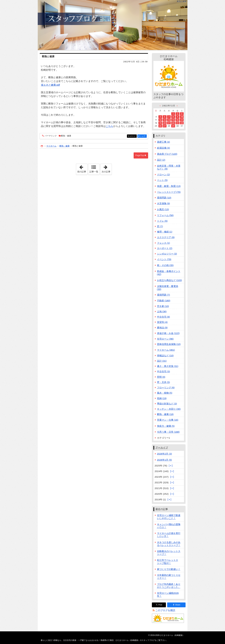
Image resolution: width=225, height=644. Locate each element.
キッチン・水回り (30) (169, 409)
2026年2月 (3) (165, 454)
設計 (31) (162, 361)
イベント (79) (164, 259)
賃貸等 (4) (162, 322)
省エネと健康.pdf (50, 85)
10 (182, 117)
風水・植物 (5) (165, 393)
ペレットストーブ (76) (169, 192)
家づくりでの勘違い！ (169, 569)
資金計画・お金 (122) (168, 333)
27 (165, 126)
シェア (143, 136)
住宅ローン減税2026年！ (168, 594)
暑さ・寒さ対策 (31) (168, 366)
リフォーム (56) (165, 215)
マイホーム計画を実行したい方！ (169, 535)
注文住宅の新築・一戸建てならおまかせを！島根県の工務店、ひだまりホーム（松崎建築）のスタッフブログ (113, 25)
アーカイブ (162, 448)
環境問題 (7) (163, 295)
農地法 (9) (162, 328)
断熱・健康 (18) (165, 414)
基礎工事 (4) (163, 142)
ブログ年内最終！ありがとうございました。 (169, 586)
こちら (109, 126)
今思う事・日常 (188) (168, 432)
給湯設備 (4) (163, 148)
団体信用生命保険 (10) (169, 344)
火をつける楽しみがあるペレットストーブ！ (169, 544)
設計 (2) (161, 160)
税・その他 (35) (165, 265)
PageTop (140, 155)
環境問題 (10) (164, 198)
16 (177, 120)
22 (173, 123)
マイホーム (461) (166, 350)
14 (169, 120)
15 (173, 120)
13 (165, 120)
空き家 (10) (163, 306)
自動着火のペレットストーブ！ (169, 553)
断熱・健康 (66, 136)
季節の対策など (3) (167, 404)
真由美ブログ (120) (167, 154)
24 (182, 123)
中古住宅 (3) (163, 371)
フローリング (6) (166, 388)
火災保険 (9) (163, 203)
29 (173, 126)
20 (165, 123)
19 (160, 123)
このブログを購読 (165, 610)
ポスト (133, 136)
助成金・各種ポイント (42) (169, 273)
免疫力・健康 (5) (166, 426)
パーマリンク (50, 136)
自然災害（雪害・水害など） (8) (169, 167)
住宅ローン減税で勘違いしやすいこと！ (169, 517)
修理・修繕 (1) (165, 232)
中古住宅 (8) (163, 317)
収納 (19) (162, 398)
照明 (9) (161, 377)
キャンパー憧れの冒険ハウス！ (169, 526)
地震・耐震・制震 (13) (169, 186)
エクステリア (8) (166, 237)
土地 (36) (162, 311)
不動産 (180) (164, 301)
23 (177, 123)
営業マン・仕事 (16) (168, 420)
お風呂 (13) (163, 209)
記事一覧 (94, 172)
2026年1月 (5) (165, 460)
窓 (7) (160, 226)
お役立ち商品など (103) (169, 280)
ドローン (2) (163, 175)
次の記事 (107, 168)
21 (169, 123)
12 (160, 120)
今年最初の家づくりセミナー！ (169, 577)
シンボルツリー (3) (167, 254)
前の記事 (82, 168)
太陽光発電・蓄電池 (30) (168, 288)
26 (160, 126)
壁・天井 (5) (163, 382)
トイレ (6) (162, 221)
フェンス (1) (163, 243)
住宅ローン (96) (165, 339)
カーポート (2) (165, 248)
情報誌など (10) (165, 355)
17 (182, 120)
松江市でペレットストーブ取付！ (168, 562)
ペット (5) (162, 180)
